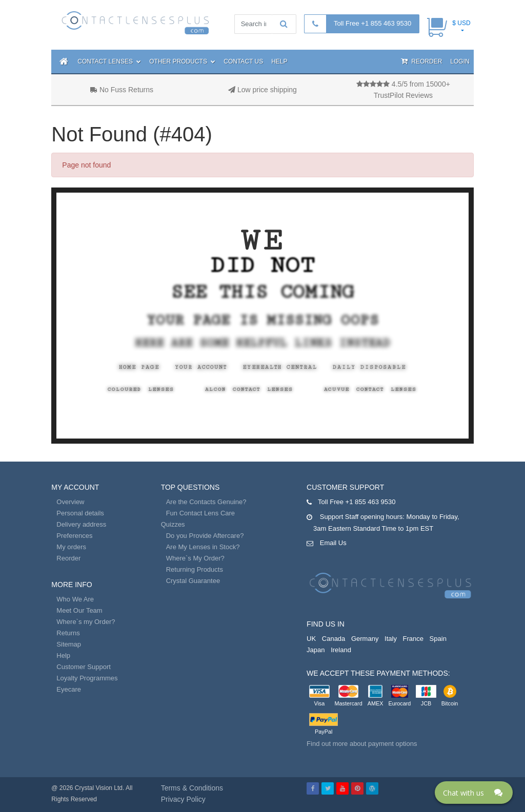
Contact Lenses (109, 61)
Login (460, 61)
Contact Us (243, 61)
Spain (438, 639)
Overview (70, 502)
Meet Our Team (79, 610)
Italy (391, 639)
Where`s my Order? (86, 622)
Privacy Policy (183, 799)
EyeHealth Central (280, 367)
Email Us (333, 543)
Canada (334, 639)
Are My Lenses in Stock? (203, 547)
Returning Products (195, 569)
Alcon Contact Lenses (249, 389)
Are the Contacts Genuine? (206, 502)
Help (279, 61)
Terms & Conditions (192, 788)
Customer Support (84, 667)
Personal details (80, 513)
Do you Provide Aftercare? (205, 536)
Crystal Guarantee (193, 581)
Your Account (201, 367)
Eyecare (69, 689)
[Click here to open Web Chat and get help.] (474, 793)
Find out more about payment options (362, 744)
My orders (71, 547)
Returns (68, 633)
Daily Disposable (369, 367)
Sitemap (69, 644)
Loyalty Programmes (87, 678)
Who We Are (75, 599)
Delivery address (81, 524)
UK (311, 639)
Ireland (341, 650)
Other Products (182, 61)
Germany (365, 639)
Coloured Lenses (141, 389)
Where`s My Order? (195, 558)
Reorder (421, 61)
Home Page (139, 367)
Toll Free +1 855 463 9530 (372, 23)
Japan (316, 650)
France (413, 639)
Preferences (74, 536)
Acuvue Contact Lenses (370, 389)
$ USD (461, 23)
